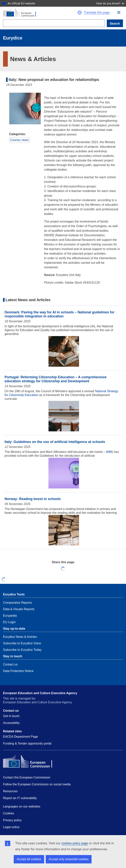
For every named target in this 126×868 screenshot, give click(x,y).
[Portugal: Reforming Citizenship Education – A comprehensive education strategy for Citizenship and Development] (64, 417)
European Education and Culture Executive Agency (40, 693)
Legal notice (11, 827)
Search (115, 24)
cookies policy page (75, 843)
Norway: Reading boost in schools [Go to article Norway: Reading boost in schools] (33, 499)
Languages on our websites (22, 806)
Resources (10, 791)
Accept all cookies (29, 859)
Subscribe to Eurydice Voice (22, 643)
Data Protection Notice (18, 671)
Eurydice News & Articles (20, 637)
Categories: (18, 134)
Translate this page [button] (97, 13)
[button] (119, 12)
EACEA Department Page (20, 737)
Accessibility (11, 723)
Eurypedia (10, 616)
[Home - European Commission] (37, 13)
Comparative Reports (17, 603)
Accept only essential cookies (69, 859)
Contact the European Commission (27, 777)
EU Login (9, 622)
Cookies (9, 813)
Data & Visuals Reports (19, 609)
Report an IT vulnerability (20, 798)
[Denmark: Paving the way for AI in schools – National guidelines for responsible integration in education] (64, 352)
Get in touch (11, 716)
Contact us (10, 664)
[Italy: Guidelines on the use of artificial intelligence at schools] (64, 473)
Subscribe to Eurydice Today (22, 650)
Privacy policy (12, 820)
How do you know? (110, 3)
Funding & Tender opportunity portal (27, 743)
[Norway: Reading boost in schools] (64, 530)
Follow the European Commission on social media (37, 784)
